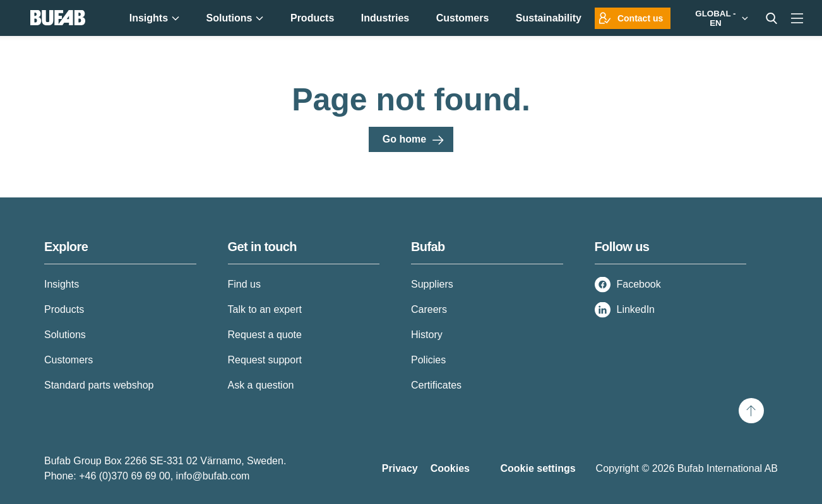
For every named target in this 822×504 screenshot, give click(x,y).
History (427, 335)
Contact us (640, 18)
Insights (62, 284)
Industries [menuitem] (385, 18)
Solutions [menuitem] (235, 18)
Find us (244, 284)
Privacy (400, 468)
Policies (428, 360)
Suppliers (432, 284)
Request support (265, 360)
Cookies (450, 468)
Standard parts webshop (99, 385)
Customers (68, 360)
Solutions (65, 335)
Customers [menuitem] (463, 18)
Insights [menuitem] (154, 18)
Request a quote (265, 335)
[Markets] (719, 18)
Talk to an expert (265, 309)
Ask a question (261, 385)
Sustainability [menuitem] (549, 18)
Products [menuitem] (312, 18)
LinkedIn (636, 309)
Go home (404, 139)
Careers (429, 309)
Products (64, 309)
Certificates (436, 385)
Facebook (639, 284)
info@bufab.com (213, 476)
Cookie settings (538, 468)
